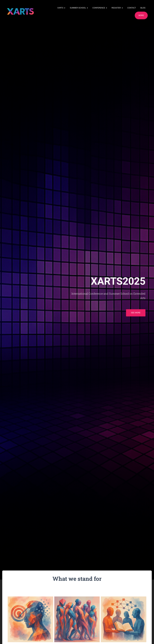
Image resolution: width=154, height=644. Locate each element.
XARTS (61, 8)
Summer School (79, 8)
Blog (143, 8)
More (141, 15)
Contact (132, 8)
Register (117, 8)
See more (136, 314)
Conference (100, 8)
